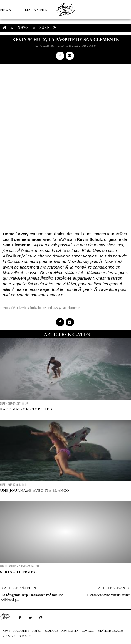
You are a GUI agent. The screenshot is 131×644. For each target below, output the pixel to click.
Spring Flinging (18, 572)
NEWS (5, 10)
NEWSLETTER (70, 631)
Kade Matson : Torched (26, 409)
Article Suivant (113, 588)
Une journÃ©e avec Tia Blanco (35, 491)
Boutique (30, 49)
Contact (88, 631)
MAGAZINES (36, 10)
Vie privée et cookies (17, 636)
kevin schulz (28, 308)
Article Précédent (21, 588)
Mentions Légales (111, 631)
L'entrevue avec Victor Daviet (108, 595)
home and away (49, 308)
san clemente (71, 308)
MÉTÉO (7, 49)
